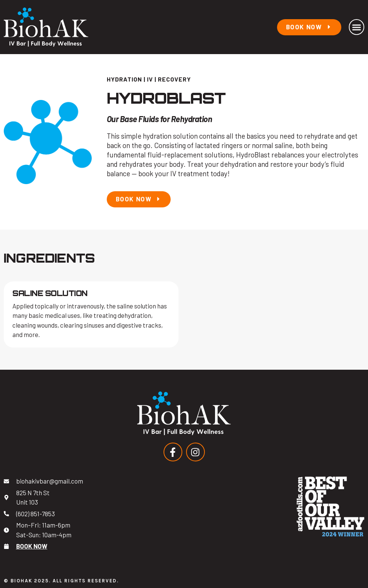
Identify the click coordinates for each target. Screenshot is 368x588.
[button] (357, 27)
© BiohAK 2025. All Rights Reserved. (61, 581)
